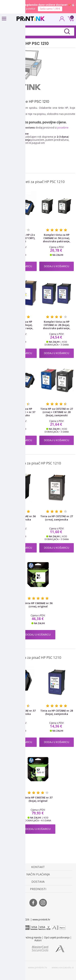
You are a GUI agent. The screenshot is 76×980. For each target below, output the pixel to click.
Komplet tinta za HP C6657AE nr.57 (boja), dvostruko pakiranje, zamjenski (19, 327)
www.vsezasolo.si (63, 967)
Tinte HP (7, 122)
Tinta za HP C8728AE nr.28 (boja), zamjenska (57, 712)
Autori (38, 940)
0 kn (70, 18)
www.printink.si (13, 967)
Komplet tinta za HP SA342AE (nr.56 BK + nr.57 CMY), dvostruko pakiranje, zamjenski (19, 414)
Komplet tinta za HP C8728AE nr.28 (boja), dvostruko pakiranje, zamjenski (57, 327)
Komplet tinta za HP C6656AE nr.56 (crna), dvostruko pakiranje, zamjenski (57, 240)
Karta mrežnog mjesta (29, 937)
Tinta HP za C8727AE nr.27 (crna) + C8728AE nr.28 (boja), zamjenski (57, 412)
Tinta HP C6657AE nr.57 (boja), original (38, 799)
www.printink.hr (38, 967)
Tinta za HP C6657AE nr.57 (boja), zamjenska (19, 712)
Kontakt (9, 937)
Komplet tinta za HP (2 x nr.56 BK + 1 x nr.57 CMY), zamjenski (19, 238)
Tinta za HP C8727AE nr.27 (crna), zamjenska (57, 518)
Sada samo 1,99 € (50, 9)
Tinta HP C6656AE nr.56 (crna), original (38, 605)
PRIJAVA (62, 20)
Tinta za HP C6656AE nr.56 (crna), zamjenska (19, 518)
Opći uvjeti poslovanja (57, 937)
